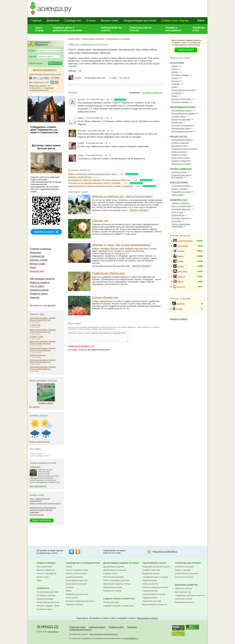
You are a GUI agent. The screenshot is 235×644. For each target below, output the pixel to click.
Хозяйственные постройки (187, 573)
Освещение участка (180, 158)
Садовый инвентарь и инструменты (181, 176)
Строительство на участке (141, 29)
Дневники (53, 20)
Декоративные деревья (182, 110)
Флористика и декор (112, 591)
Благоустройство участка (111, 29)
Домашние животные (181, 209)
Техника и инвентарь (181, 169)
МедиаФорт (53, 632)
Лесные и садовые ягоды (77, 570)
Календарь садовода (46, 595)
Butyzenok (82, 131)
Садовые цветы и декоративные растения (68, 29)
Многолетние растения (114, 577)
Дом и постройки (179, 183)
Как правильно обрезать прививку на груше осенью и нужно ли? (99, 180)
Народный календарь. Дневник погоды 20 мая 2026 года (43, 319)
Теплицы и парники (180, 102)
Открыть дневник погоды (39, 442)
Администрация (39, 290)
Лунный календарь (45, 599)
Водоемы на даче (179, 146)
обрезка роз (105, 53)
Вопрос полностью (38, 503)
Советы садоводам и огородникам (181, 225)
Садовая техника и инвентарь (119, 599)
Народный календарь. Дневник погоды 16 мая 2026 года (43, 342)
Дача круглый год (183, 592)
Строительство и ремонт (188, 563)
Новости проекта (40, 282)
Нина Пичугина (96, 634)
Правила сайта (39, 294)
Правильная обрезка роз (108, 273)
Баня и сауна (177, 195)
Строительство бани (184, 577)
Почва (174, 96)
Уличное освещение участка (155, 587)
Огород (69, 567)
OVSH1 (78, 78)
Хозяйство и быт (199, 29)
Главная (36, 20)
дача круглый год (126, 49)
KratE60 (81, 143)
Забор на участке (150, 584)
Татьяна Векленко (185, 241)
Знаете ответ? (54, 503)
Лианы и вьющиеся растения (116, 580)
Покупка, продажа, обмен (48, 606)
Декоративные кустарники (118, 39)
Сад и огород (39, 29)
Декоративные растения (93, 39)
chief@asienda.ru (110, 634)
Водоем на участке (151, 573)
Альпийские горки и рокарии (184, 149)
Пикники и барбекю (180, 203)
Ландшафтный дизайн (181, 140)
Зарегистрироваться (81, 346)
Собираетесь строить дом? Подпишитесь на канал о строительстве (44, 130)
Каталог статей (39, 260)
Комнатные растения (181, 119)
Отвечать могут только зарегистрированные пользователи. (98, 337)
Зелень (175, 72)
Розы (138, 49)
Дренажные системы (181, 164)
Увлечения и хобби (183, 599)
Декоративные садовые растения (121, 563)
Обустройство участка (154, 563)
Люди (33, 267)
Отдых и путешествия (181, 206)
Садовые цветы (179, 116)
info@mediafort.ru (131, 638)
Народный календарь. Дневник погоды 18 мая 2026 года (43, 361)
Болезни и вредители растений (80, 601)
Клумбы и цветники (180, 143)
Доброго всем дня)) (38, 355)
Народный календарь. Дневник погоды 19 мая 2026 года (43, 331)
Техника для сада (111, 602)
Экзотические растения (182, 131)
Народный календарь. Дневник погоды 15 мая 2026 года (43, 368)
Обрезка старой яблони (80, 177)
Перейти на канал (44, 232)
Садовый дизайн (150, 591)
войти (75, 350)
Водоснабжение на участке (155, 605)
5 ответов (126, 78)
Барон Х (181, 256)
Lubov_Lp (181, 277)
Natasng (81, 118)
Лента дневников (44, 567)
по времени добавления (152, 93)
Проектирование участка (154, 594)
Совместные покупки (175, 20)
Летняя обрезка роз (105, 297)
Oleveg (180, 282)
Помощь (35, 297)
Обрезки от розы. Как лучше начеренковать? (122, 245)
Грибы (174, 87)
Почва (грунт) (72, 598)
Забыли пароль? (36, 63)
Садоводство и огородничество (83, 563)
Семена (175, 78)
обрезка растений (90, 53)
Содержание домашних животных (190, 595)
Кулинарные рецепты (185, 602)
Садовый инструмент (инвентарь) (118, 606)
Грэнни (180, 261)
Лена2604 (181, 304)
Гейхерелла (35, 467)
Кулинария (176, 221)
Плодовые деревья (180, 75)
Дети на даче (177, 212)
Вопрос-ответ (110, 20)
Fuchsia (181, 266)
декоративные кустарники (105, 49)
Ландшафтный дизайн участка (156, 567)
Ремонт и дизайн (179, 189)
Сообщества (73, 20)
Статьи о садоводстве (47, 573)
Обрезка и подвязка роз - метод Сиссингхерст (122, 196)
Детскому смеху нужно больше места (46, 147)
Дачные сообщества (46, 570)
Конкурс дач (37, 271)
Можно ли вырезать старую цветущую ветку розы (92, 174)
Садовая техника (179, 172)
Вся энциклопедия (38, 486)
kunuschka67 (183, 246)
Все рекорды (34, 407)
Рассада (175, 81)
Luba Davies (182, 271)
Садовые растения (74, 577)
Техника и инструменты (173, 29)
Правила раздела (179, 319)
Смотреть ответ (37, 515)
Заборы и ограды (179, 155)
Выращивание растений (77, 580)
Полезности (43, 588)
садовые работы (149, 49)
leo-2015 (81, 99)
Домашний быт (178, 215)
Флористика (177, 122)
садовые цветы (84, 49)
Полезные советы (45, 609)
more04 (179, 309)
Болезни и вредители (181, 99)
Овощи (175, 66)
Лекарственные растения (183, 90)
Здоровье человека (180, 218)
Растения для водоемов (182, 125)
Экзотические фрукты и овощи (117, 584)
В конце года (35, 325)
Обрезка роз (100, 221)
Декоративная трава (181, 128)
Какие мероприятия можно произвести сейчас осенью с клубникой (100, 186)
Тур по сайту (37, 286)
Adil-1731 (181, 287)
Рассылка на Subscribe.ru (165, 552)
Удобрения (176, 93)
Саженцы (176, 84)
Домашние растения (113, 587)
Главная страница (40, 249)
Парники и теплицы (74, 605)
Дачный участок (178, 137)
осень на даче (74, 53)
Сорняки (69, 587)
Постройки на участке (181, 192)
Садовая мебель (150, 598)
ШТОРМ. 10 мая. (37, 337)
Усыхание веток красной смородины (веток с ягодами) (94, 183)
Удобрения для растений (77, 594)
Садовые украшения (181, 161)
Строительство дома (181, 186)
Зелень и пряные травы (76, 573)
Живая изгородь (150, 580)
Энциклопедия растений (140, 20)
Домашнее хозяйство (186, 585)
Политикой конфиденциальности (41, 89)
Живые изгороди (179, 152)
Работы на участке (183, 588)
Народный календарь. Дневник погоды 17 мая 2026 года (43, 349)
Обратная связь (78, 627)
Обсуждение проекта (42, 279)
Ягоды (174, 69)
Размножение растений (76, 584)
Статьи (91, 20)
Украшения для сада (152, 601)
